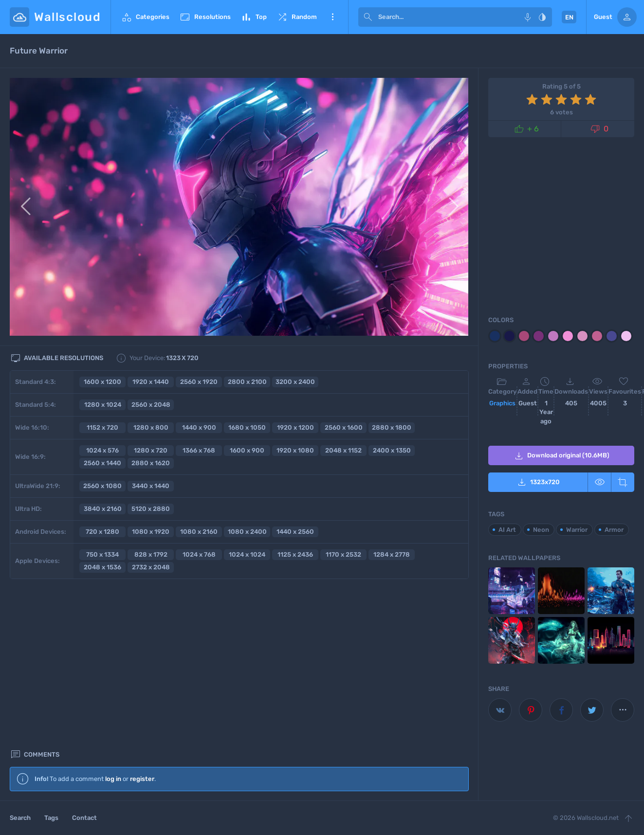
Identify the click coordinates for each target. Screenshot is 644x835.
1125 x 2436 (295, 554)
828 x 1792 (151, 554)
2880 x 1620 (151, 463)
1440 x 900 (199, 427)
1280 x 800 (151, 427)
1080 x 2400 (247, 532)
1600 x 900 (247, 450)
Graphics (502, 403)
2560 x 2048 (151, 405)
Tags (51, 818)
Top (254, 17)
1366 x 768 (199, 450)
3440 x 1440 (151, 486)
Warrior (577, 530)
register (142, 615)
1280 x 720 (151, 450)
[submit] (368, 17)
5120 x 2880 (151, 509)
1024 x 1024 (247, 554)
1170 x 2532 (343, 554)
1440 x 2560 (295, 532)
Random (297, 17)
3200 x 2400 (295, 382)
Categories (145, 17)
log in (113, 615)
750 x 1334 (102, 554)
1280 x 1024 (103, 405)
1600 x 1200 (102, 382)
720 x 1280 (102, 532)
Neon (541, 530)
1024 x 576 (102, 450)
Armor (614, 530)
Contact (84, 818)
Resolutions (205, 17)
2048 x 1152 (343, 450)
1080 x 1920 (151, 532)
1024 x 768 (199, 554)
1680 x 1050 (247, 427)
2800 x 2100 (247, 382)
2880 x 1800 (392, 427)
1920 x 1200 (295, 427)
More (332, 17)
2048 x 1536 (102, 567)
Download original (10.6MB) (561, 456)
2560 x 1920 (199, 382)
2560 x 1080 (102, 486)
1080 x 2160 (199, 532)
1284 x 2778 (392, 554)
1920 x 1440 (151, 382)
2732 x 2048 (151, 567)
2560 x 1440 (102, 463)
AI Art (507, 530)
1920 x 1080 (295, 450)
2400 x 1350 (392, 450)
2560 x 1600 (344, 427)
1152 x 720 (102, 427)
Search (20, 818)
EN (569, 17)
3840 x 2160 (103, 509)
